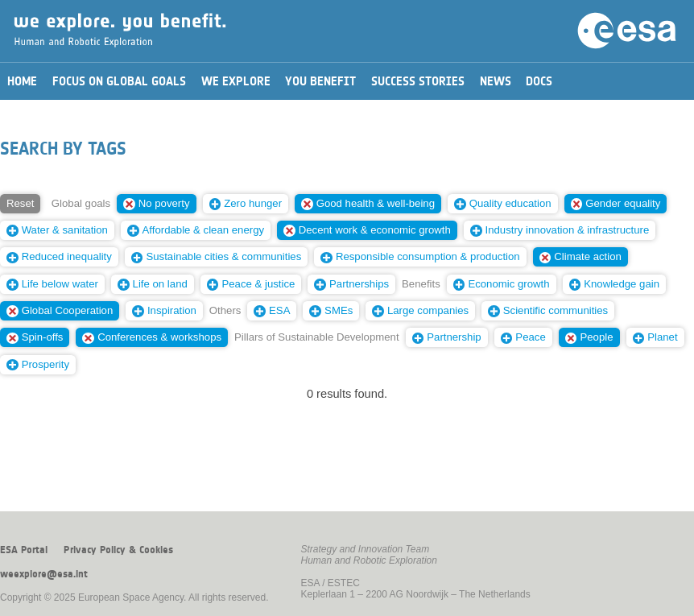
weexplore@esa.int (44, 574)
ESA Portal (24, 550)
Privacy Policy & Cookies (118, 550)
